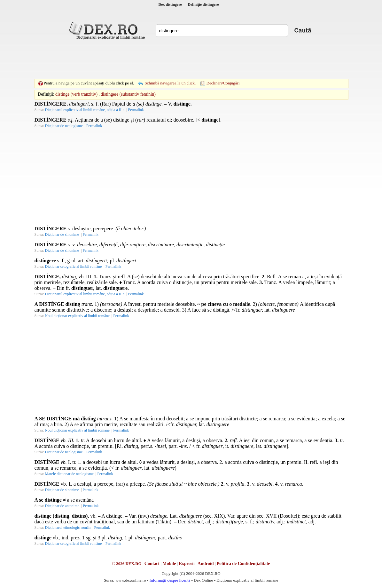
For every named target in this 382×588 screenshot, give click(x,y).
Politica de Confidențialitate (243, 564)
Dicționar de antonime (62, 506)
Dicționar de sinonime (62, 234)
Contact (152, 564)
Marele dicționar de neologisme (69, 474)
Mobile (169, 564)
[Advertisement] (191, 59)
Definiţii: (46, 94)
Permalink (136, 110)
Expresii (187, 564)
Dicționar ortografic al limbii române (74, 266)
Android (206, 564)
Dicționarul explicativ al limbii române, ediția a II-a (85, 110)
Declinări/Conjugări (223, 83)
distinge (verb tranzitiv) (76, 94)
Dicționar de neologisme (64, 126)
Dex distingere (170, 4)
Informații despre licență (170, 580)
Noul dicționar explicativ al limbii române (77, 316)
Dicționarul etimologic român (68, 528)
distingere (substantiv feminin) (128, 94)
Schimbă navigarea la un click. (170, 83)
